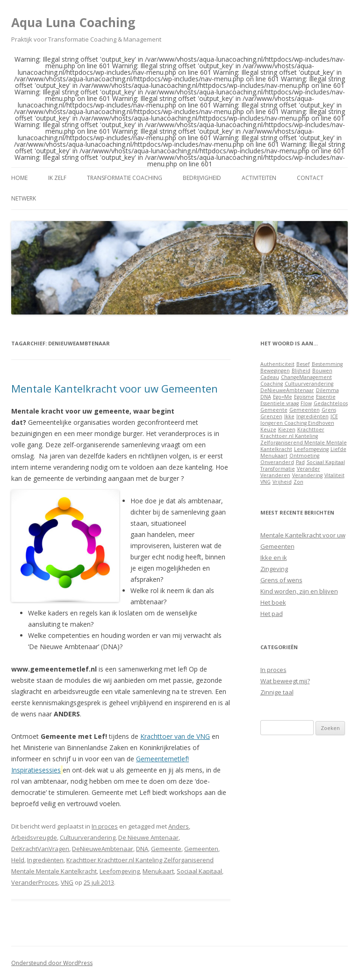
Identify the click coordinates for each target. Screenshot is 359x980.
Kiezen (287, 429)
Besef (303, 364)
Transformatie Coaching (125, 178)
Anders (179, 826)
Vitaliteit (334, 475)
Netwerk (24, 198)
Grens (329, 410)
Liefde (338, 449)
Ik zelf (57, 178)
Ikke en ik (274, 558)
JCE (334, 416)
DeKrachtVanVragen (40, 849)
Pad (300, 462)
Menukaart (158, 871)
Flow (306, 403)
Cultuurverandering (88, 837)
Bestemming (327, 364)
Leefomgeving (120, 871)
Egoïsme (304, 397)
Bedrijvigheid (202, 178)
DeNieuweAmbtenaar (103, 849)
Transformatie (278, 469)
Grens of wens (281, 580)
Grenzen (271, 416)
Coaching (272, 384)
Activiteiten (259, 178)
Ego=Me (283, 397)
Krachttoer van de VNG (175, 736)
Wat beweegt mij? (285, 681)
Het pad (272, 614)
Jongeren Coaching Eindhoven (297, 423)
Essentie (326, 397)
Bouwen (322, 371)
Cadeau (270, 377)
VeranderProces (35, 882)
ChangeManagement (306, 377)
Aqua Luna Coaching (73, 22)
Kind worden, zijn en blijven (299, 591)
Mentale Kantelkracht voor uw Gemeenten (115, 388)
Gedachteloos (331, 403)
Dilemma (327, 390)
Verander (309, 469)
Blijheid (301, 371)
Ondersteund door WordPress (52, 963)
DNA (142, 849)
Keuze (268, 429)
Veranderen (275, 475)
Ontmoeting (304, 456)
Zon (298, 482)
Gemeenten (201, 849)
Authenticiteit (277, 364)
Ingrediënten (45, 860)
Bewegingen (275, 371)
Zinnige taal (277, 692)
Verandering (307, 475)
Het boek (273, 602)
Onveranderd (277, 462)
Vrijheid (282, 482)
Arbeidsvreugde (34, 837)
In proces (105, 826)
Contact (310, 178)
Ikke (289, 416)
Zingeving (274, 569)
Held (18, 860)
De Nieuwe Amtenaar (148, 837)
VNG (67, 882)
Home (19, 178)
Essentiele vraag (280, 403)
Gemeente (166, 849)
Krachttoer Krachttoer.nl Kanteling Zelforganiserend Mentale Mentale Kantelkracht (304, 439)
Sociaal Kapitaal (199, 871)
